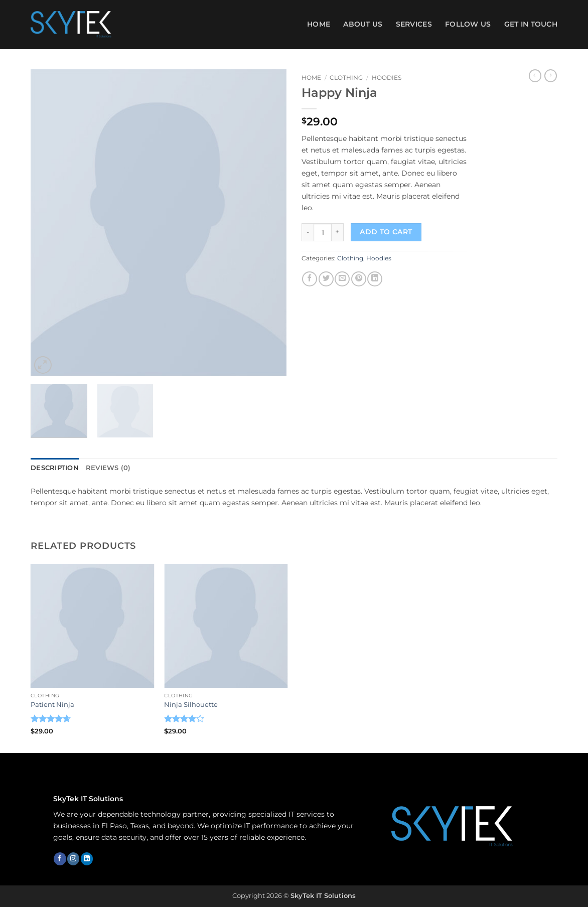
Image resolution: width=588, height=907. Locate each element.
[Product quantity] (323, 232)
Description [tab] (53, 468)
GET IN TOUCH (531, 24)
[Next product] (535, 76)
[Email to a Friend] (342, 279)
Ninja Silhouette (191, 703)
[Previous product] (551, 76)
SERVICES (414, 24)
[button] (43, 365)
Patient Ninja (52, 703)
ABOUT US (363, 24)
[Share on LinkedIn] (375, 279)
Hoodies (387, 78)
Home (319, 24)
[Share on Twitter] (326, 279)
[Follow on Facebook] (60, 858)
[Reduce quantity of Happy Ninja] (308, 232)
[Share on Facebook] (310, 279)
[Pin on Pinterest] (359, 279)
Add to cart (386, 232)
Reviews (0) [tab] (104, 468)
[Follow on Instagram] (73, 858)
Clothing (346, 78)
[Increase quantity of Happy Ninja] (338, 232)
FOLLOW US (468, 24)
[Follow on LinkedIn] (87, 858)
